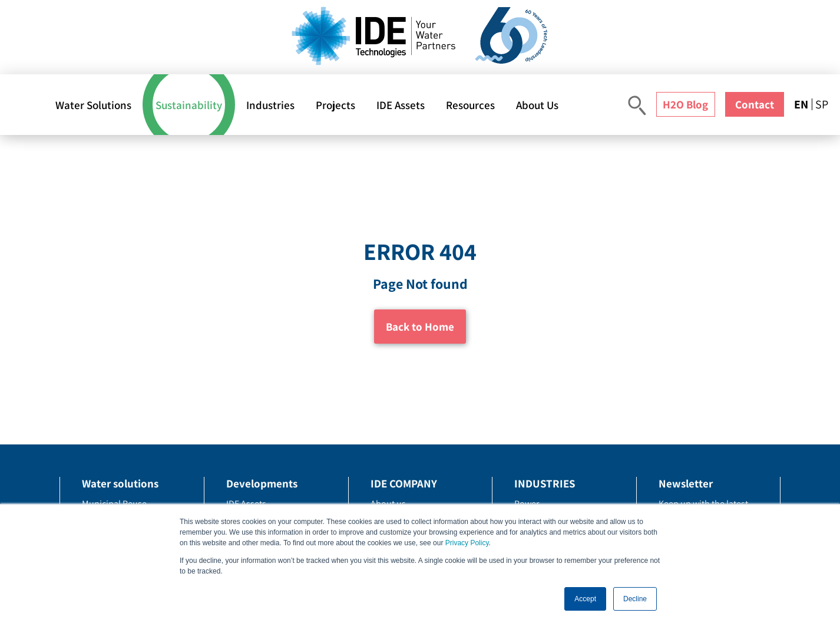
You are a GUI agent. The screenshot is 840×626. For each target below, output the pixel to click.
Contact (755, 104)
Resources (470, 105)
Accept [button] (585, 599)
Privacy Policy (467, 543)
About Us (537, 105)
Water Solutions (93, 105)
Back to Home (420, 327)
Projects (335, 105)
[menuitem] (803, 104)
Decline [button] (635, 599)
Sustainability (189, 105)
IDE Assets (401, 105)
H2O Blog (685, 104)
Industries (270, 105)
